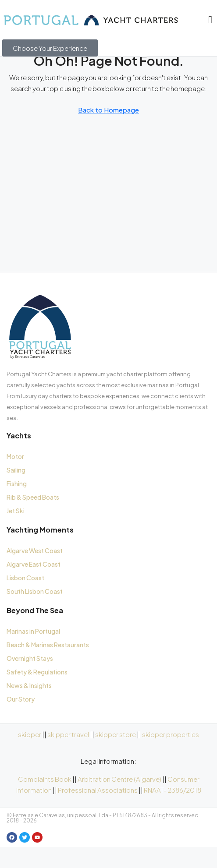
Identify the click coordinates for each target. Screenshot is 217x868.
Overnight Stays (30, 680)
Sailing (16, 491)
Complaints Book (45, 800)
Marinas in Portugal (33, 653)
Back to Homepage (108, 131)
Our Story (21, 720)
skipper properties (171, 756)
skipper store (116, 756)
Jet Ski (16, 532)
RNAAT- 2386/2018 (173, 811)
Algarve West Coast (35, 572)
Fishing (17, 505)
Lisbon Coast (25, 599)
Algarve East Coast (34, 586)
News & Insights (29, 707)
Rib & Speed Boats (33, 519)
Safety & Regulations (37, 693)
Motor (15, 478)
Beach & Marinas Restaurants (48, 666)
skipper (30, 756)
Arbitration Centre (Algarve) (119, 800)
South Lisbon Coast (35, 613)
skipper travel (68, 756)
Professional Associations (98, 811)
